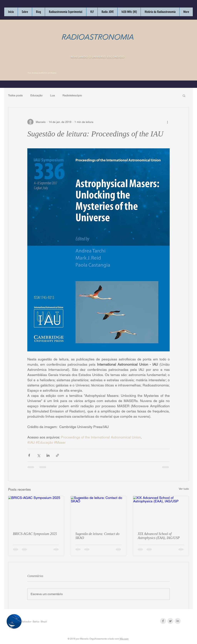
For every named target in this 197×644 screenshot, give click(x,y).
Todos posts (15, 95)
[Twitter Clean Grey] (170, 621)
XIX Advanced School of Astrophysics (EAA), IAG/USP (159, 536)
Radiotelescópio (72, 95)
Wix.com (124, 639)
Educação (36, 95)
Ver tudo (184, 489)
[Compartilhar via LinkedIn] (48, 455)
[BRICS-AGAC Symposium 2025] (36, 512)
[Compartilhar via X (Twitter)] (39, 455)
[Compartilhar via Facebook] (29, 455)
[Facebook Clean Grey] (163, 621)
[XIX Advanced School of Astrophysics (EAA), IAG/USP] (161, 512)
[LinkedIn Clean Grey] (178, 621)
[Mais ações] (167, 122)
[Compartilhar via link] (57, 455)
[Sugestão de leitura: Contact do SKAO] (99, 512)
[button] (184, 96)
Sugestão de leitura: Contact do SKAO (97, 536)
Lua (53, 95)
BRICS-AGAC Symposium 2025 (35, 534)
